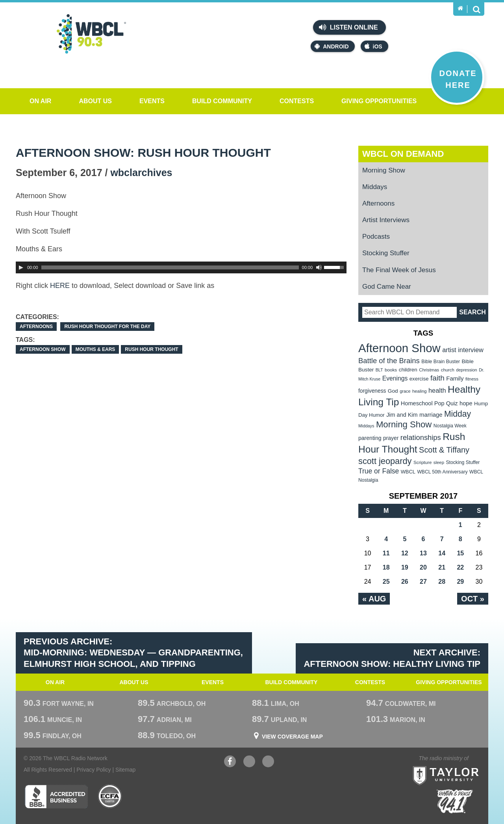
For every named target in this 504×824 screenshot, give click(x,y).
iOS (373, 46)
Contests (297, 101)
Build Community (222, 101)
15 (460, 553)
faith (437, 378)
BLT (379, 370)
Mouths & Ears (95, 349)
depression (467, 370)
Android (332, 46)
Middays (375, 187)
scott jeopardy (385, 461)
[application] (181, 267)
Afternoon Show (43, 349)
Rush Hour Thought (151, 349)
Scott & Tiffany (444, 450)
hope (466, 403)
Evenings (395, 378)
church (448, 370)
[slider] (170, 267)
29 (460, 582)
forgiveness (372, 391)
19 (405, 567)
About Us (95, 101)
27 (423, 582)
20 (423, 567)
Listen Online (348, 27)
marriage (431, 415)
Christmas (429, 370)
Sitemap (125, 770)
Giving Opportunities (379, 101)
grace (405, 391)
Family (455, 378)
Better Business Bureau (56, 796)
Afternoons (36, 327)
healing (420, 391)
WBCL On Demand (403, 154)
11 (386, 553)
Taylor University (460, 766)
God (393, 391)
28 (442, 582)
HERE (60, 286)
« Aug (374, 599)
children (408, 370)
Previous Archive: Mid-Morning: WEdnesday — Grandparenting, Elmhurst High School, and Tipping (133, 653)
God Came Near (387, 287)
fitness (472, 379)
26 (405, 582)
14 (442, 553)
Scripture (423, 462)
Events (152, 101)
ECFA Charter (110, 796)
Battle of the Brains (389, 361)
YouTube (249, 762)
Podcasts (376, 237)
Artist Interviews (386, 220)
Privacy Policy (94, 770)
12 (405, 553)
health (437, 390)
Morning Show (384, 170)
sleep (439, 462)
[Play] (21, 267)
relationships (421, 437)
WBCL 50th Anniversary (442, 472)
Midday (458, 414)
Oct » (473, 599)
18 (386, 567)
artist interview (463, 350)
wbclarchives (141, 173)
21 (442, 567)
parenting (370, 438)
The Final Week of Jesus (399, 270)
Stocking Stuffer (386, 253)
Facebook (230, 762)
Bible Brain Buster (441, 362)
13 (423, 553)
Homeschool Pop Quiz (429, 403)
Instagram (268, 762)
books (391, 370)
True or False (379, 471)
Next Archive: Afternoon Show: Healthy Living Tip (392, 658)
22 (460, 567)
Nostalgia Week (450, 426)
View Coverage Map (292, 737)
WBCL (408, 472)
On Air (40, 101)
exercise (419, 379)
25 (386, 582)
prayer (391, 438)
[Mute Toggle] (319, 267)
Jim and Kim (402, 415)
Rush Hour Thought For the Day (107, 327)
